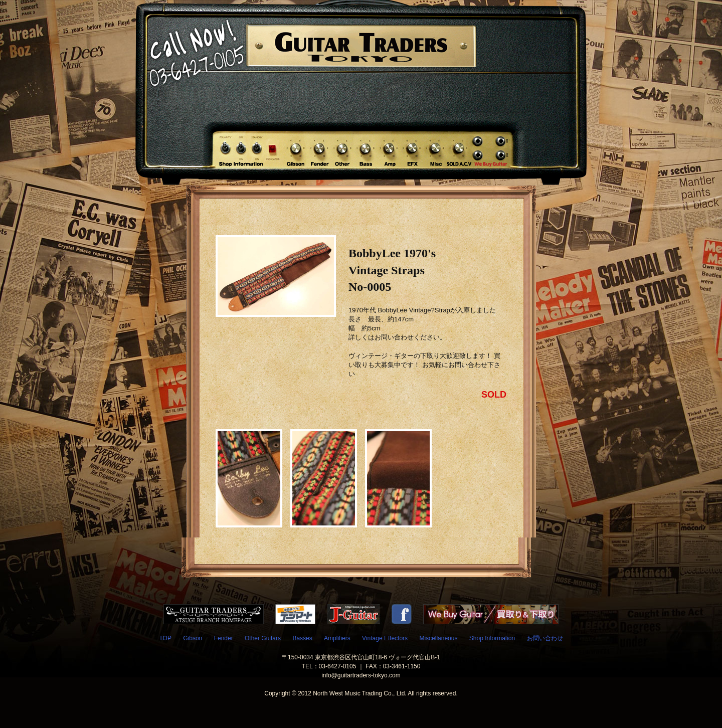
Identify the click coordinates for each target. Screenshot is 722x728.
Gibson (193, 638)
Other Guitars (263, 638)
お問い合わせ (545, 638)
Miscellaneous (438, 638)
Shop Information (492, 638)
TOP (165, 638)
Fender (224, 638)
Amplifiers (337, 638)
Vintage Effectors (385, 638)
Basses (302, 638)
